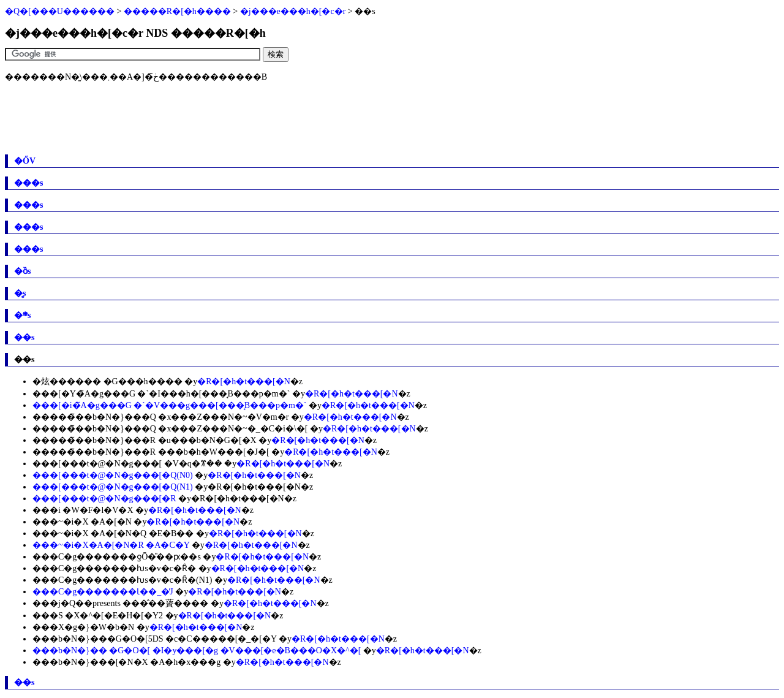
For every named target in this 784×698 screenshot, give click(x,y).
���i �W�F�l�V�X (83, 510)
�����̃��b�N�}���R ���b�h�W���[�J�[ (151, 452)
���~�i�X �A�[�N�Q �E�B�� (113, 533)
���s (28, 183)
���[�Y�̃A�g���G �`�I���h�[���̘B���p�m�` (161, 394)
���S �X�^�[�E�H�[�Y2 (98, 616)
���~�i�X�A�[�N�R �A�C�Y (111, 545)
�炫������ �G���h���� (107, 381)
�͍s (20, 293)
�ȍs (22, 271)
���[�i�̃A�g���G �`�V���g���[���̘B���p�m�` (170, 405)
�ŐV (25, 161)
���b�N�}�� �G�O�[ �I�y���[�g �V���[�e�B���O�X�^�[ (197, 651)
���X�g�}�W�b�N (83, 627)
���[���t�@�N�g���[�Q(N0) (113, 475)
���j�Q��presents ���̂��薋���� (120, 603)
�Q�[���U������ (60, 11)
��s (24, 337)
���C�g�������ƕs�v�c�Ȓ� (114, 568)
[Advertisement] (228, 118)
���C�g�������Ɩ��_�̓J (103, 592)
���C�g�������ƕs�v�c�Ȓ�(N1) (122, 580)
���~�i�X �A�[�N (82, 522)
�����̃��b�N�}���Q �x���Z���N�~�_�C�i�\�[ (170, 429)
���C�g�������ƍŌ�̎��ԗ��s (117, 557)
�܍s (22, 315)
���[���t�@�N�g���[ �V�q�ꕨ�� (127, 464)
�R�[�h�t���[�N (244, 381)
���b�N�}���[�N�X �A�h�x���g (126, 662)
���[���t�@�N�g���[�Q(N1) (113, 487)
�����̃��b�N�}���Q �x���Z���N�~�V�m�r (160, 417)
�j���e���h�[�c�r (293, 11)
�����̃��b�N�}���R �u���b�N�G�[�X (145, 440)
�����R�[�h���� (177, 11)
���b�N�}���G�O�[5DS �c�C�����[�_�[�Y (155, 639)
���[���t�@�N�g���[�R (104, 499)
